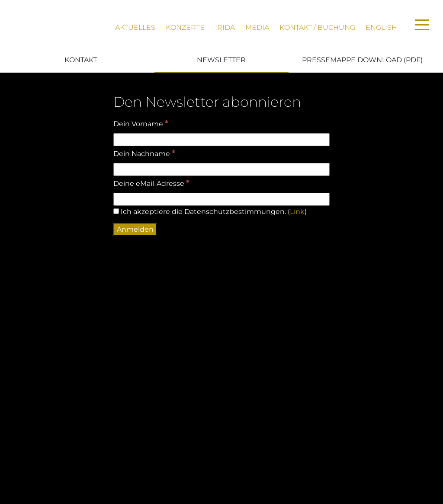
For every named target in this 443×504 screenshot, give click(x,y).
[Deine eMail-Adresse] (221, 199)
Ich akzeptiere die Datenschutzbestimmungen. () (210, 212)
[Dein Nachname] (221, 169)
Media (257, 27)
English (381, 27)
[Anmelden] (135, 230)
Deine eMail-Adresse (151, 183)
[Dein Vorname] (221, 140)
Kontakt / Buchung (317, 27)
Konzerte (185, 27)
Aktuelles (135, 27)
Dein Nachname (144, 153)
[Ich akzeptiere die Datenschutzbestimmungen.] (116, 211)
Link (297, 212)
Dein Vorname (141, 123)
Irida (225, 27)
